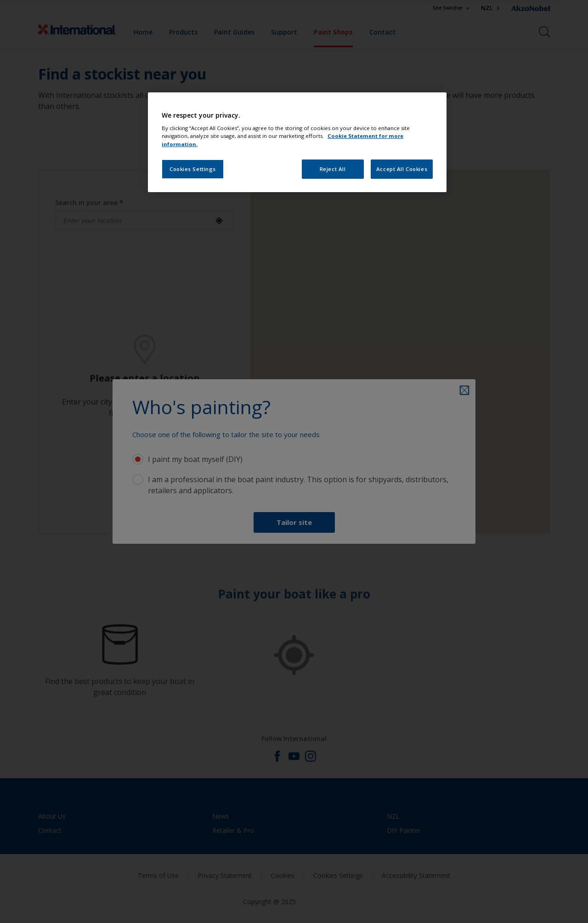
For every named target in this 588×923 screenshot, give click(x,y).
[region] (297, 142)
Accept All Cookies (402, 169)
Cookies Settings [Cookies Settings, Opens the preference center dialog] (193, 169)
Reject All (333, 169)
